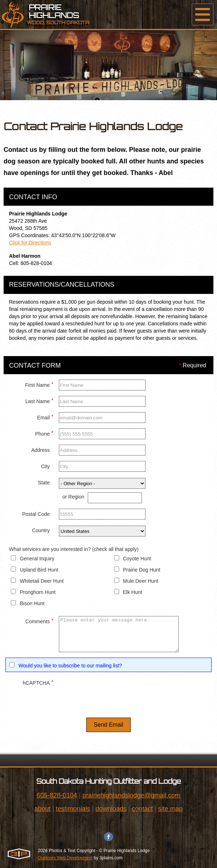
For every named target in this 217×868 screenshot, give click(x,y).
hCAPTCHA (38, 682)
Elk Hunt (133, 592)
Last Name (39, 400)
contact (142, 809)
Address (40, 450)
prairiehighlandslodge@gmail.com (131, 795)
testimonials (73, 809)
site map (170, 809)
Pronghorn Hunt (38, 592)
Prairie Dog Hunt (142, 570)
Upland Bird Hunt (39, 570)
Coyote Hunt (137, 559)
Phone (44, 433)
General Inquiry (37, 559)
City (45, 466)
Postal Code (36, 514)
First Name (39, 384)
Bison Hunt (32, 603)
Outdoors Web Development (65, 858)
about (42, 809)
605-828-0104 (57, 795)
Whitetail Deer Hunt (42, 581)
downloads (111, 809)
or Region (73, 497)
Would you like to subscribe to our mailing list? (70, 666)
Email (45, 417)
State (44, 483)
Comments (39, 621)
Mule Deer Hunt (141, 581)
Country (41, 530)
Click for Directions (30, 243)
